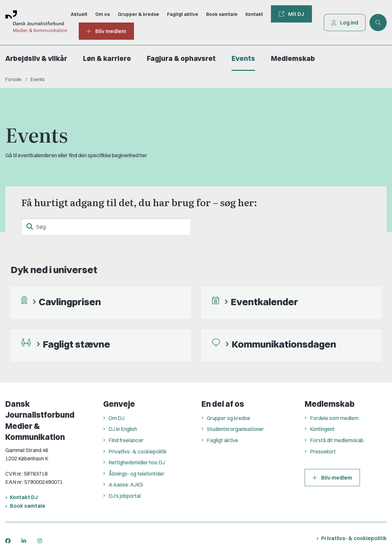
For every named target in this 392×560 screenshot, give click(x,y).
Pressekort (323, 451)
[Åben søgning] (378, 23)
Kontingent (322, 429)
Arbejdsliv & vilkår (36, 58)
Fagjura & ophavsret (181, 58)
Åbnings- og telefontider (136, 474)
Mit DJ (291, 14)
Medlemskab (293, 58)
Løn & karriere (107, 58)
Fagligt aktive (222, 440)
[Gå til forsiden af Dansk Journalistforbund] (33, 23)
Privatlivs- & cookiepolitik (138, 451)
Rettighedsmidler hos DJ (137, 462)
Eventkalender (264, 302)
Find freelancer (126, 440)
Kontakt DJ (24, 497)
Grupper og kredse (228, 418)
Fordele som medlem (334, 418)
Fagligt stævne (76, 344)
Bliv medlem (332, 478)
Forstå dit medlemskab (337, 440)
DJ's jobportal (125, 496)
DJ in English (123, 429)
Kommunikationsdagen (284, 344)
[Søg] (106, 227)
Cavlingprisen (70, 302)
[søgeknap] (30, 227)
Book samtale (28, 506)
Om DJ (116, 418)
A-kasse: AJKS (126, 485)
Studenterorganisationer (235, 429)
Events (243, 58)
